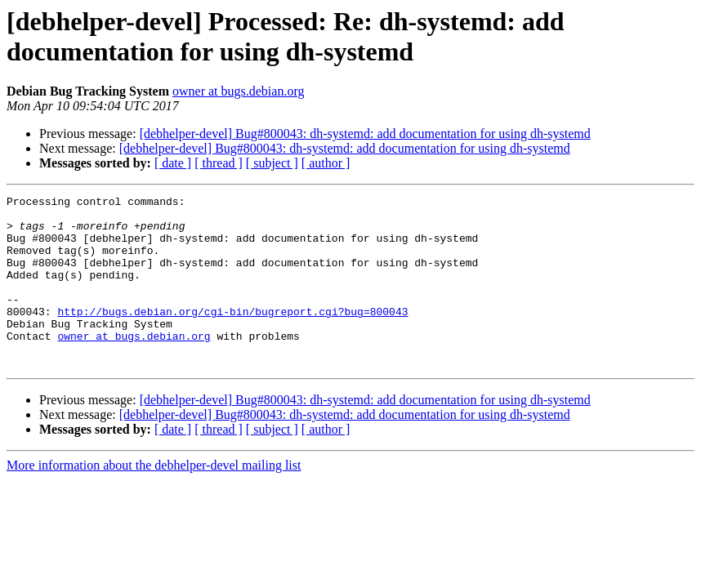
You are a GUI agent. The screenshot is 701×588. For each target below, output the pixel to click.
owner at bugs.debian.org (238, 91)
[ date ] (173, 163)
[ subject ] (272, 163)
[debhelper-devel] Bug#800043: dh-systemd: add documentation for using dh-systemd (365, 134)
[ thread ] (219, 163)
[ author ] (326, 163)
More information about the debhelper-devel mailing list (154, 499)
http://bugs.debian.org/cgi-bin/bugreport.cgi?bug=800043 (232, 336)
